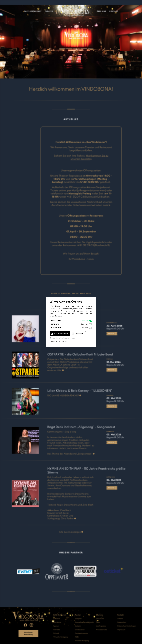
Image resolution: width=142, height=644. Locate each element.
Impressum (53, 342)
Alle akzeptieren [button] (59, 334)
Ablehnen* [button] (78, 334)
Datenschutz (63, 342)
